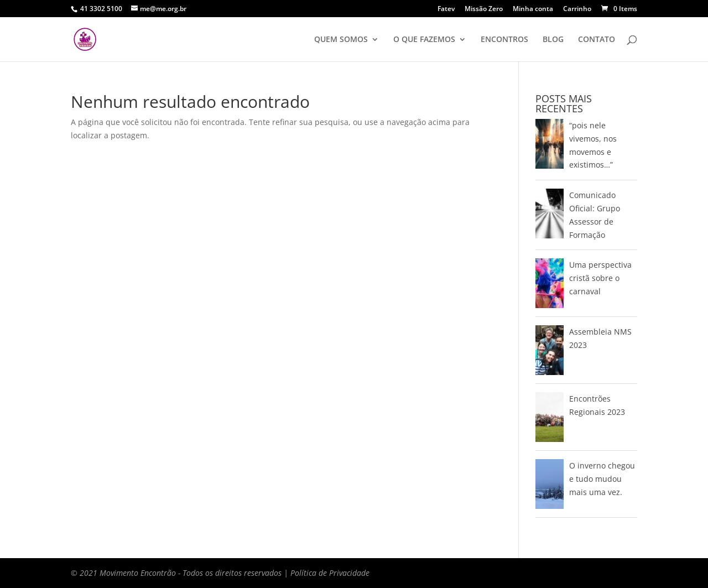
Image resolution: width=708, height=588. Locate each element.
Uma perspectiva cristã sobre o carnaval (600, 278)
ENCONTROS (504, 40)
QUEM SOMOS (341, 40)
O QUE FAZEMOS (424, 40)
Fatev (446, 9)
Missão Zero (484, 9)
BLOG (553, 40)
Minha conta (533, 9)
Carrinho (577, 9)
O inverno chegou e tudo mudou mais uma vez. (602, 479)
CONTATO (597, 40)
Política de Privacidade (330, 573)
